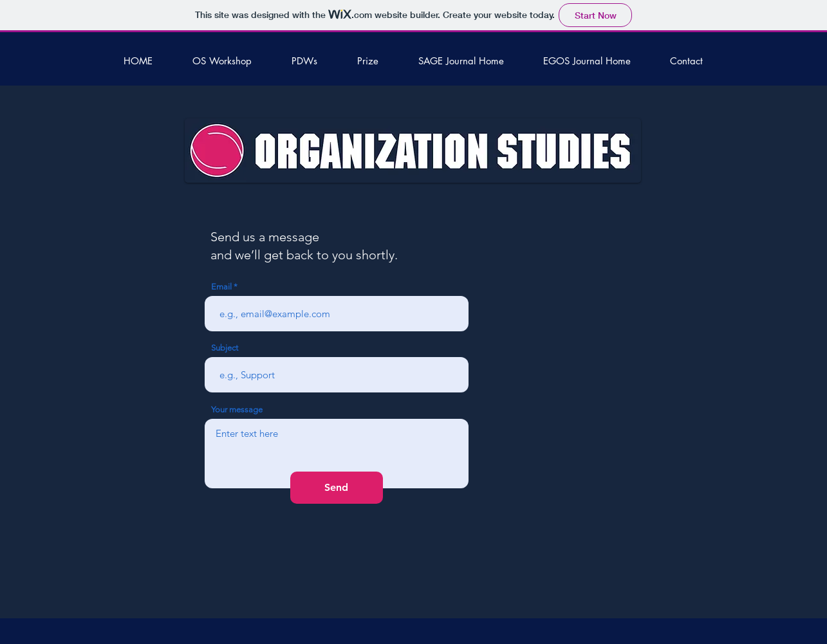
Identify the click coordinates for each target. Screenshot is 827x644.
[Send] (337, 488)
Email (221, 287)
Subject (225, 348)
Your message (237, 409)
